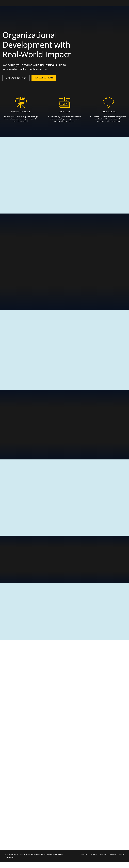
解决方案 (94, 861)
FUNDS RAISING (108, 113)
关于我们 (84, 861)
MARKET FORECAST (21, 113)
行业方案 (103, 861)
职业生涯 (113, 861)
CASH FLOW (64, 113)
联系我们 (122, 861)
